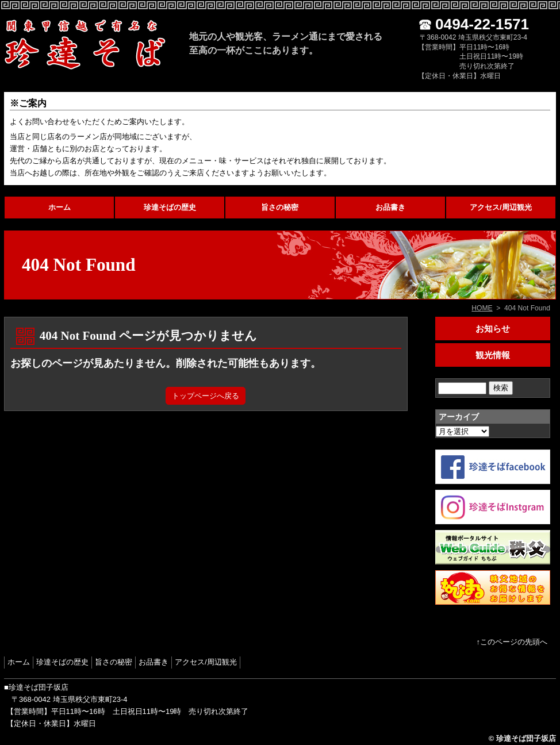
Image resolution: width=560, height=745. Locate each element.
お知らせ (493, 329)
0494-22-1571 (482, 24)
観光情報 (493, 355)
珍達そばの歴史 (170, 207)
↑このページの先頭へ (512, 642)
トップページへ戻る (206, 396)
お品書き (390, 207)
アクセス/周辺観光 (501, 207)
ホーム (60, 207)
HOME (482, 308)
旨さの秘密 (280, 207)
